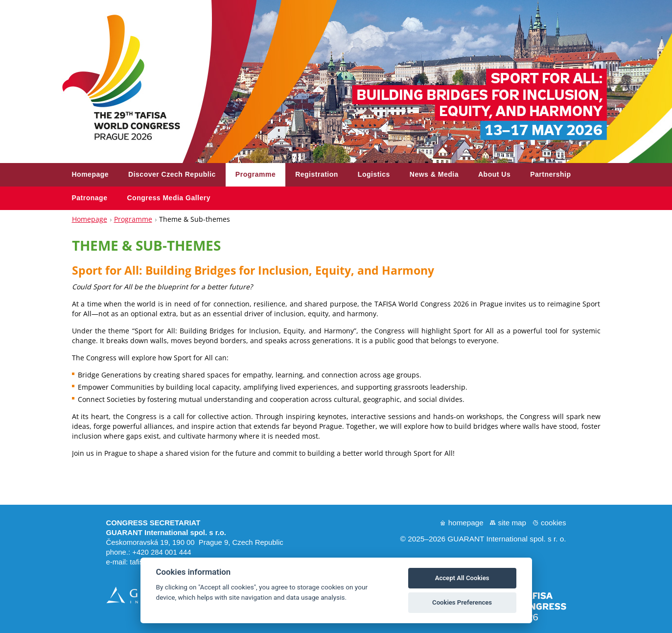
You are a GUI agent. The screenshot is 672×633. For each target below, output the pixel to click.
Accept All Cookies (462, 578)
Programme (133, 219)
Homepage (90, 219)
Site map (512, 523)
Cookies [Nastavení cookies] (554, 523)
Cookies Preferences (462, 602)
